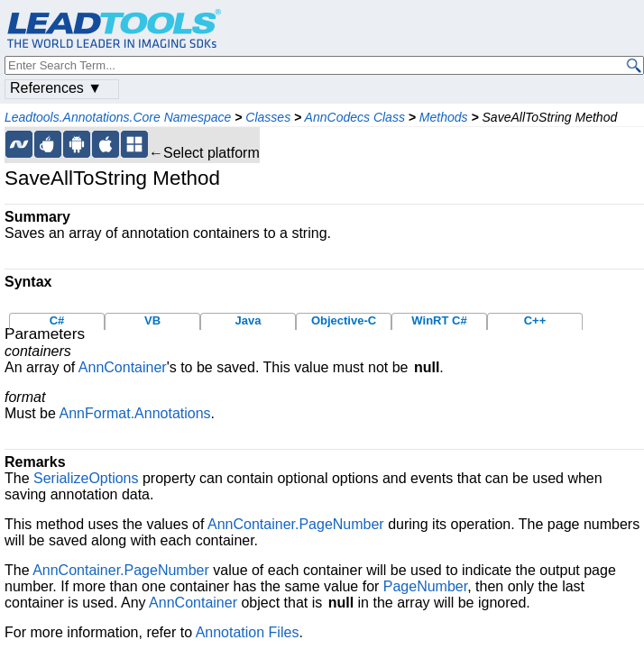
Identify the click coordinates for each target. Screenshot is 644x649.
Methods (444, 117)
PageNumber (425, 586)
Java (248, 320)
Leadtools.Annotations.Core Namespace (118, 117)
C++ (535, 320)
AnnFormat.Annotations (134, 413)
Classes (268, 117)
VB (152, 320)
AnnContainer (123, 367)
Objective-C (344, 320)
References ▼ (56, 88)
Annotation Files (248, 632)
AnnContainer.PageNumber (296, 524)
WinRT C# (439, 320)
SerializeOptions (86, 478)
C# (57, 320)
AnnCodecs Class (355, 117)
